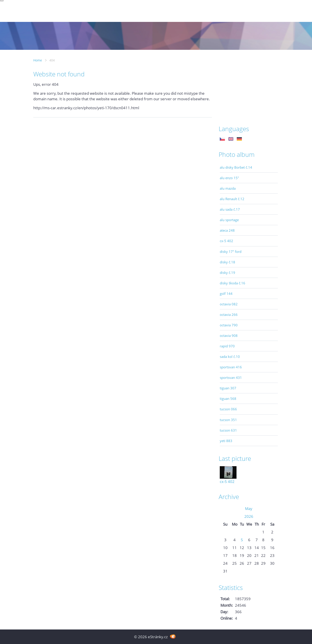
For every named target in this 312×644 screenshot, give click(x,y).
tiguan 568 (228, 399)
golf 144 (226, 294)
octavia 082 (229, 304)
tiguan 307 (228, 388)
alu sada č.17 (230, 209)
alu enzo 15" (229, 178)
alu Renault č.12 (232, 199)
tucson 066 (228, 409)
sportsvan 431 (231, 378)
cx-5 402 (226, 241)
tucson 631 (228, 430)
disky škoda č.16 (232, 283)
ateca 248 (227, 230)
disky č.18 (227, 262)
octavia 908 (229, 336)
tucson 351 (228, 420)
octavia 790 (229, 325)
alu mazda (228, 188)
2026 (249, 516)
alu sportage (229, 220)
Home (38, 60)
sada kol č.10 (230, 357)
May (249, 509)
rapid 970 (227, 346)
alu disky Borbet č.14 (236, 167)
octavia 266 (229, 315)
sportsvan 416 (231, 367)
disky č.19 (227, 273)
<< (225, 509)
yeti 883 (226, 441)
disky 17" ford (231, 252)
